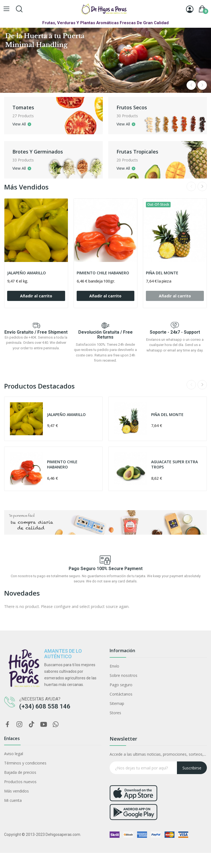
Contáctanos (121, 694)
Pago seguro (121, 685)
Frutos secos (137, 107)
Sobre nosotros (123, 675)
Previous (191, 85)
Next (202, 85)
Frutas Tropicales (142, 152)
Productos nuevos (20, 782)
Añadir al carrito (36, 296)
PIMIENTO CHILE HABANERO (103, 273)
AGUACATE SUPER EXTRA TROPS (174, 464)
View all (24, 124)
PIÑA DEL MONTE (162, 273)
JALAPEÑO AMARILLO (27, 273)
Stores (115, 713)
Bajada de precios (20, 772)
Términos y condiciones (25, 763)
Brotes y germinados (43, 152)
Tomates (28, 107)
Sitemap (117, 703)
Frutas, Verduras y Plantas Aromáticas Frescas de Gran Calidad (105, 23)
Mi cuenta (13, 800)
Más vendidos (16, 791)
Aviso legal (14, 754)
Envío (114, 666)
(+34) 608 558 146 (45, 706)
